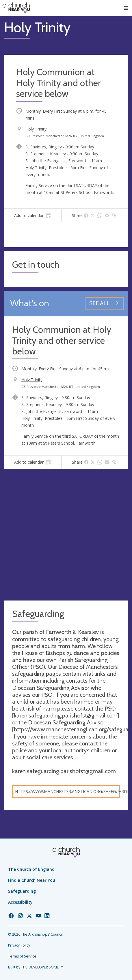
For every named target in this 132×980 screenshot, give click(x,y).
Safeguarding (22, 891)
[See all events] (105, 304)
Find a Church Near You (32, 880)
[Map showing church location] (66, 535)
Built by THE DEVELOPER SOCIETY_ (36, 967)
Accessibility (20, 902)
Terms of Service (22, 956)
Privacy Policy (19, 945)
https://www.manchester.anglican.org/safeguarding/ (67, 791)
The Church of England (31, 869)
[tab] (32, 216)
